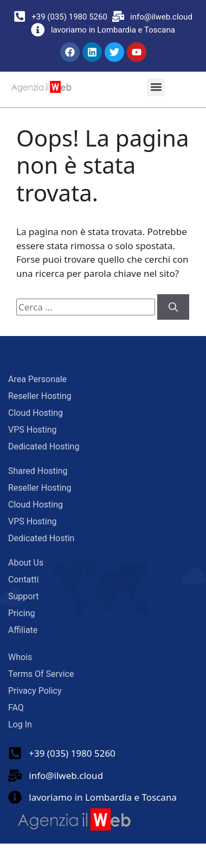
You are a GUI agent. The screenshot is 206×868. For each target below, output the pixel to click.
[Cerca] (173, 307)
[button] (156, 87)
